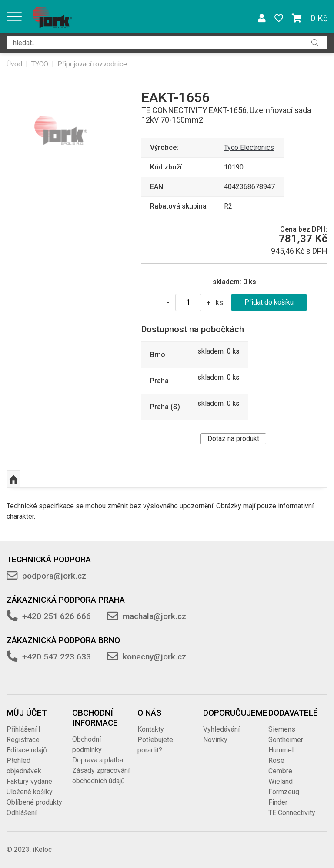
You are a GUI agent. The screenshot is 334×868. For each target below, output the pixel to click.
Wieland (281, 781)
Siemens (282, 729)
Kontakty (151, 729)
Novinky (215, 740)
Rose (276, 760)
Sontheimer (286, 740)
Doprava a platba (98, 760)
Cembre (280, 771)
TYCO (40, 64)
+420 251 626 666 (57, 616)
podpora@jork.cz (54, 576)
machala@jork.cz (154, 616)
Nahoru (13, 479)
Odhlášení (22, 813)
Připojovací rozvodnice (92, 64)
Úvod (14, 64)
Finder (278, 802)
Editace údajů (27, 750)
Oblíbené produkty (34, 802)
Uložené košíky (30, 792)
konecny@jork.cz (154, 657)
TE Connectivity (292, 813)
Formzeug (284, 792)
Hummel (281, 750)
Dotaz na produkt (233, 439)
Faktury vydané (29, 781)
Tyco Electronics (249, 147)
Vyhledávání (221, 729)
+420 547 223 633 (57, 657)
